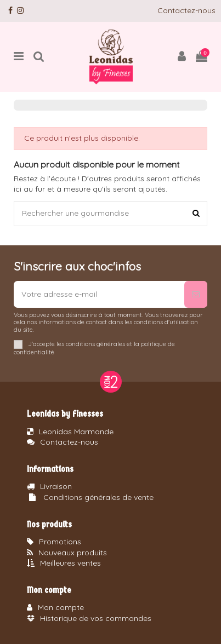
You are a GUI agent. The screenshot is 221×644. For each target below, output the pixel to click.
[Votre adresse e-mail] (99, 294)
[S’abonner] (196, 294)
